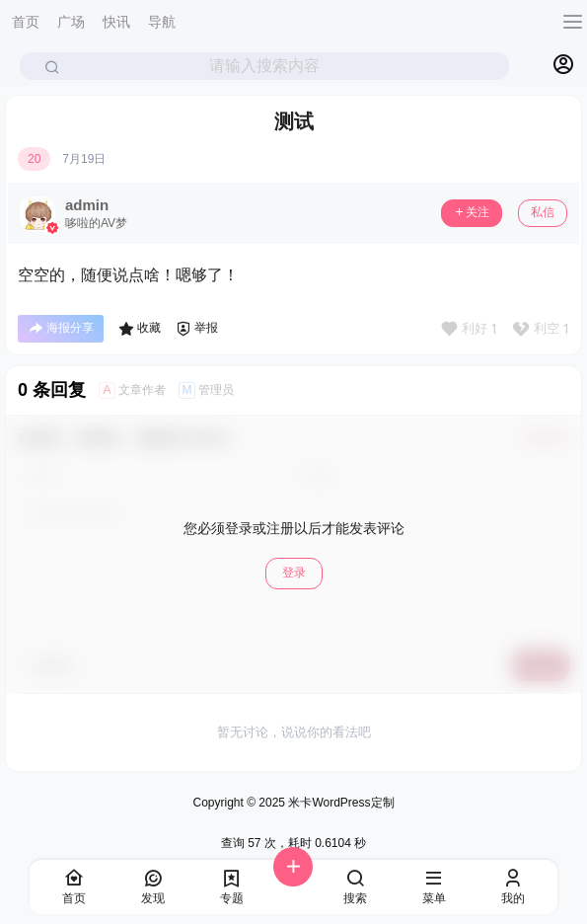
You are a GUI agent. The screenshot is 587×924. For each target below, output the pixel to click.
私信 (543, 212)
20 (34, 159)
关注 (472, 212)
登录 (294, 573)
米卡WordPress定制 (339, 803)
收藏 (140, 329)
